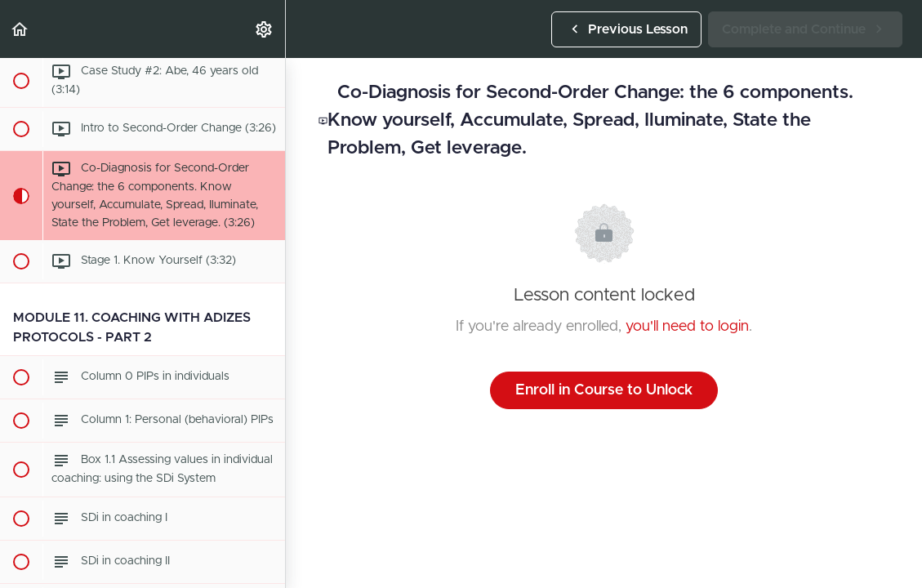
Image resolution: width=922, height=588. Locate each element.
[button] (20, 29)
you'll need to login (687, 327)
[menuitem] (265, 29)
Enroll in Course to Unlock (604, 390)
